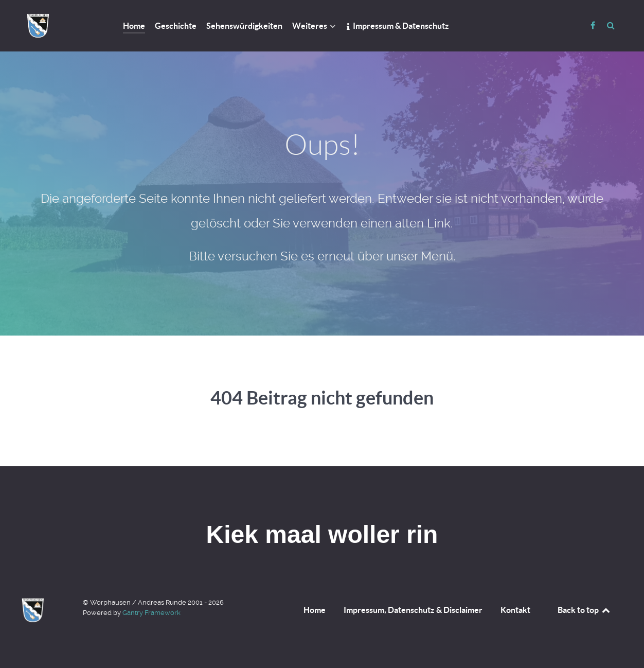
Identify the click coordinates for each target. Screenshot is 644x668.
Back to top (584, 610)
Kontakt (515, 610)
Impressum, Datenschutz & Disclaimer (413, 610)
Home (315, 610)
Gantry (151, 613)
